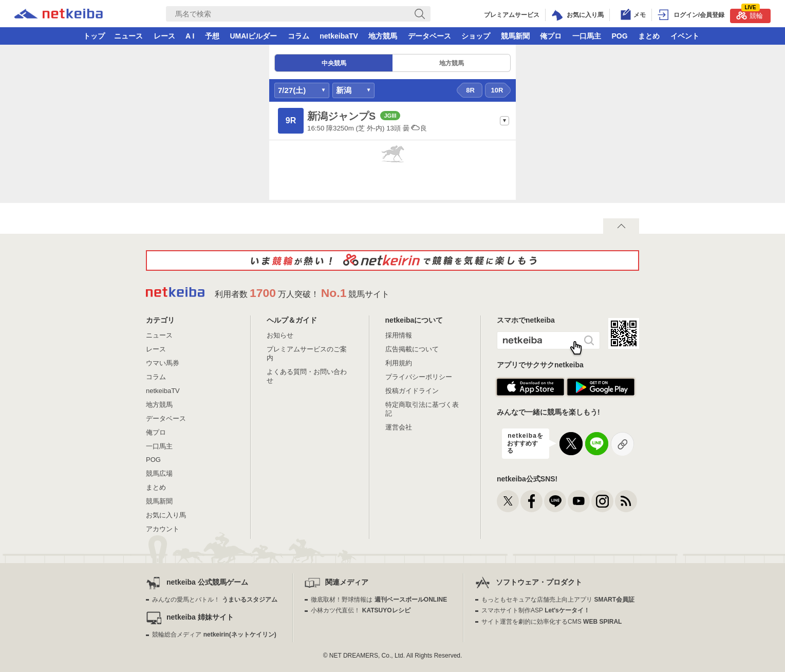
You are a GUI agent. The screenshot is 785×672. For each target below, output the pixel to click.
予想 (212, 36)
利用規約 (399, 363)
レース (164, 36)
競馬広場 (159, 473)
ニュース (128, 36)
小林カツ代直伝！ (360, 610)
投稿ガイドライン (412, 391)
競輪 (750, 14)
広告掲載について (412, 349)
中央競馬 (334, 63)
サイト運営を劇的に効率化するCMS (552, 622)
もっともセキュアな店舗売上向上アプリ (558, 600)
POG (619, 36)
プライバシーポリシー (419, 377)
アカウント (163, 529)
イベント (685, 36)
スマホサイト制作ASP (536, 610)
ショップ (476, 36)
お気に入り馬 (166, 515)
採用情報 (399, 335)
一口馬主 (587, 36)
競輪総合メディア (214, 634)
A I (190, 36)
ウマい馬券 (163, 363)
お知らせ (280, 335)
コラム (298, 36)
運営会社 (399, 427)
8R (470, 90)
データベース (429, 36)
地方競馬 (383, 36)
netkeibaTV (339, 36)
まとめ (649, 36)
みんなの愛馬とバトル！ (214, 600)
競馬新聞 (515, 36)
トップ (94, 36)
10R (497, 90)
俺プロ (551, 36)
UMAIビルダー (253, 36)
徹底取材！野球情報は (379, 600)
